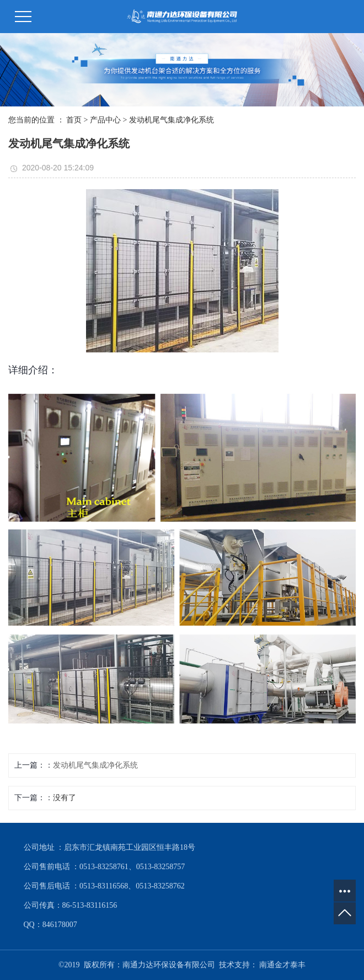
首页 (74, 120)
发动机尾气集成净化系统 (172, 120)
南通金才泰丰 (282, 965)
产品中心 (105, 120)
